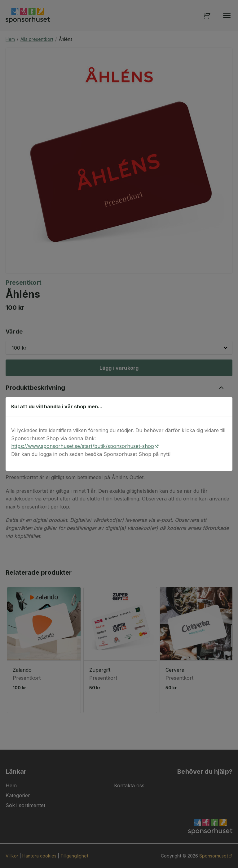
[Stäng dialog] (225, 406)
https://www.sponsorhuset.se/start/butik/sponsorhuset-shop (83, 446)
